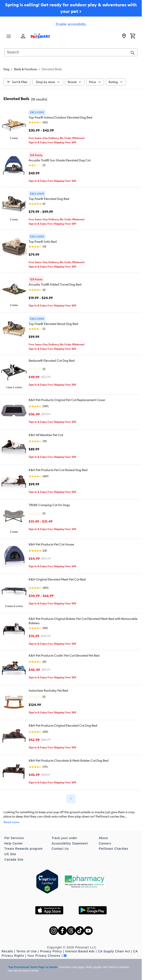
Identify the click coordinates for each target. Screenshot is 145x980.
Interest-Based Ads (80, 951)
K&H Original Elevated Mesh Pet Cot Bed (57, 579)
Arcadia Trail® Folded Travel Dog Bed (55, 284)
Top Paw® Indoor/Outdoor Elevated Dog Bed (60, 117)
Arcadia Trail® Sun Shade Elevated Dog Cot (60, 160)
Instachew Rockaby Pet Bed (48, 691)
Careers (105, 843)
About (103, 838)
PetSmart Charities (113, 849)
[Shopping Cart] (133, 36)
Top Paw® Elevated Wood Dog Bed (53, 324)
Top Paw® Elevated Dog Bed (49, 199)
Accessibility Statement (70, 843)
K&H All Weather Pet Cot (46, 435)
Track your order (64, 838)
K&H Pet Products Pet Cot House (51, 544)
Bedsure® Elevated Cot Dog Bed (52, 361)
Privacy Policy (51, 951)
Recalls (7, 951)
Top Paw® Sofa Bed (43, 242)
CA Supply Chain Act (114, 951)
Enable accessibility (71, 24)
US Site (10, 854)
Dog (6, 69)
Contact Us (60, 849)
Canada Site (14, 860)
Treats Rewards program (23, 849)
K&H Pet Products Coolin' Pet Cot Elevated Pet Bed (64, 656)
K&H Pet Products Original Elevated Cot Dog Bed (63, 726)
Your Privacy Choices (47, 956)
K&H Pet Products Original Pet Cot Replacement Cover (67, 400)
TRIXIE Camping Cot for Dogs (49, 505)
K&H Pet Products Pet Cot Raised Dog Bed (58, 470)
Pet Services (14, 838)
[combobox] (71, 53)
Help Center (14, 843)
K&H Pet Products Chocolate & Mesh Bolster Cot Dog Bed (69, 761)
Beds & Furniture (26, 69)
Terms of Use (26, 951)
